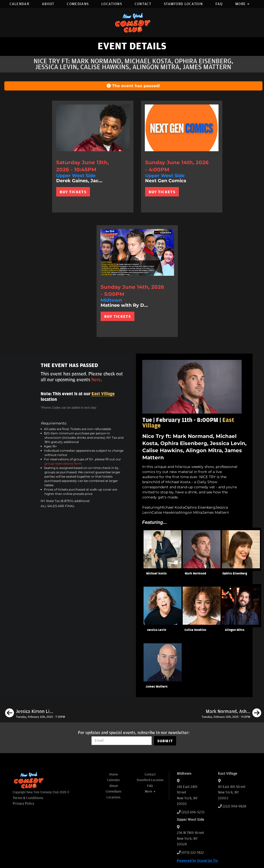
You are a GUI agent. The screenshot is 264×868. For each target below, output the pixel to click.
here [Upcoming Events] (96, 380)
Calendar (19, 4)
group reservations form (63, 463)
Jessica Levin (157, 630)
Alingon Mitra (235, 630)
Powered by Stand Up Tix (197, 861)
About (48, 4)
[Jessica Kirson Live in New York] (35, 714)
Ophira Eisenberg (235, 574)
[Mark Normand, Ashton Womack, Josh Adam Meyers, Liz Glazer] (231, 714)
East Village (103, 394)
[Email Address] (122, 741)
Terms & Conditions (28, 798)
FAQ (219, 4)
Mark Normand (195, 574)
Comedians (78, 4)
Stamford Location (183, 4)
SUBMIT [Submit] (165, 741)
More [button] (242, 4)
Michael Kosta (156, 574)
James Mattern (157, 687)
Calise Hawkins (195, 630)
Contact (143, 4)
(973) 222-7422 (193, 853)
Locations (112, 4)
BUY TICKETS (73, 192)
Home (114, 774)
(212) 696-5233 (193, 812)
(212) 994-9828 (234, 806)
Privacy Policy (24, 804)
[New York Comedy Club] (132, 22)
